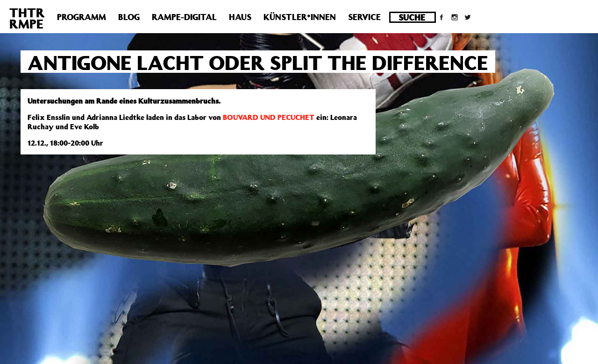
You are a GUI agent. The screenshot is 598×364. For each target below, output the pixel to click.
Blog (129, 17)
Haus (240, 17)
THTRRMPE (27, 18)
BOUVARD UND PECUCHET (269, 117)
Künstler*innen (300, 17)
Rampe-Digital (184, 17)
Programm (82, 17)
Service (364, 17)
